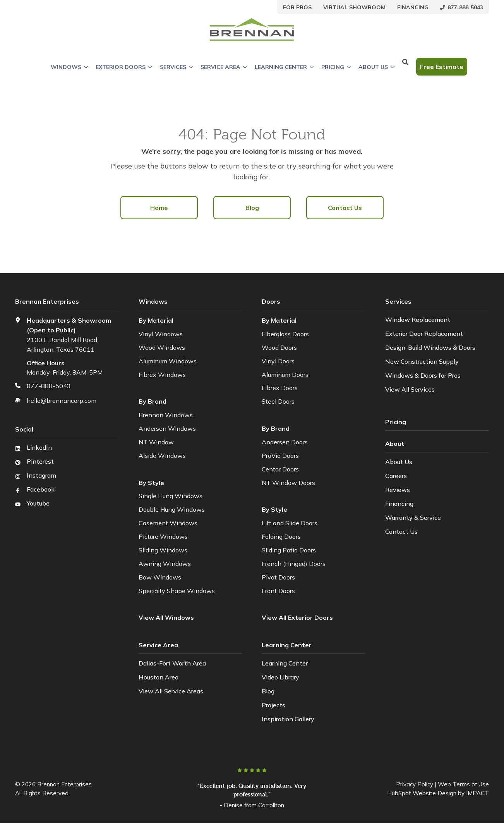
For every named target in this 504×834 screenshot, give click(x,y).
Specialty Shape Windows (177, 591)
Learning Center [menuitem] (285, 663)
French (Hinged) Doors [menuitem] (294, 564)
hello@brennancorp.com (62, 401)
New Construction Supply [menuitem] (422, 361)
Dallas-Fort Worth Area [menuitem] (172, 663)
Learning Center (284, 67)
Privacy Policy (415, 784)
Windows (69, 67)
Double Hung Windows (172, 509)
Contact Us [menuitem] (345, 208)
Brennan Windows (166, 415)
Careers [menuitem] (396, 476)
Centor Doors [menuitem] (280, 469)
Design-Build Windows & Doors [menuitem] (430, 347)
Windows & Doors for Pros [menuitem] (423, 375)
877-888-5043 (49, 386)
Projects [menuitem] (273, 705)
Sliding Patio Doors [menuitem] (289, 550)
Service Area (224, 67)
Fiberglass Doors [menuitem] (285, 334)
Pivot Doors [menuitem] (278, 577)
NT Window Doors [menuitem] (288, 483)
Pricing (336, 67)
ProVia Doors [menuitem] (280, 456)
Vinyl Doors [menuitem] (278, 361)
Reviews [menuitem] (398, 490)
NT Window (156, 442)
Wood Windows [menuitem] (162, 347)
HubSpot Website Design (422, 793)
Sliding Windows (163, 550)
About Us (376, 67)
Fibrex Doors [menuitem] (280, 388)
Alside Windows (162, 456)
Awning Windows (165, 564)
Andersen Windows (167, 428)
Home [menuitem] (159, 208)
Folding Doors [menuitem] (281, 537)
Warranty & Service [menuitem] (413, 518)
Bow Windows (160, 577)
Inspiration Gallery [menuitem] (288, 719)
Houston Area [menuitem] (159, 677)
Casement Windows (168, 523)
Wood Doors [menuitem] (279, 347)
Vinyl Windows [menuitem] (161, 334)
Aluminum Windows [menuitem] (168, 361)
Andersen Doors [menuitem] (285, 442)
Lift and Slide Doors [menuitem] (290, 523)
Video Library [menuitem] (280, 677)
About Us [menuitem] (399, 462)
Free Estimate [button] (442, 67)
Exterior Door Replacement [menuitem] (424, 334)
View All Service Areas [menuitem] (171, 691)
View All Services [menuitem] (410, 389)
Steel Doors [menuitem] (278, 401)
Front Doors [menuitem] (278, 591)
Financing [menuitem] (399, 504)
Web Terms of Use (463, 784)
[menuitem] (297, 7)
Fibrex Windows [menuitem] (162, 375)
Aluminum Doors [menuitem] (285, 375)
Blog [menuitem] (252, 208)
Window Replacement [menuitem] (418, 320)
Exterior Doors (124, 67)
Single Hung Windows (171, 496)
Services (176, 67)
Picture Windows (163, 537)
